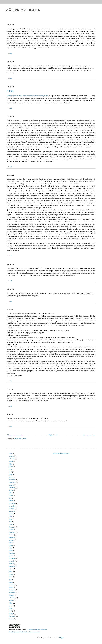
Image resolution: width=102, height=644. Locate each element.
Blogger (62, 638)
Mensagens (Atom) (20, 439)
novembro (12, 482)
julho (11, 464)
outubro (11, 456)
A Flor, (10, 91)
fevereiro (12, 527)
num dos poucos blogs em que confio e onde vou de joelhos (28, 96)
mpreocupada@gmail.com (61, 453)
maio (11, 469)
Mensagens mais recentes (15, 435)
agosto (11, 461)
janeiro (11, 477)
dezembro (12, 480)
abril (10, 472)
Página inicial (53, 435)
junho (11, 467)
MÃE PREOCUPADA (23, 10)
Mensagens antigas (89, 435)
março (11, 453)
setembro (12, 459)
